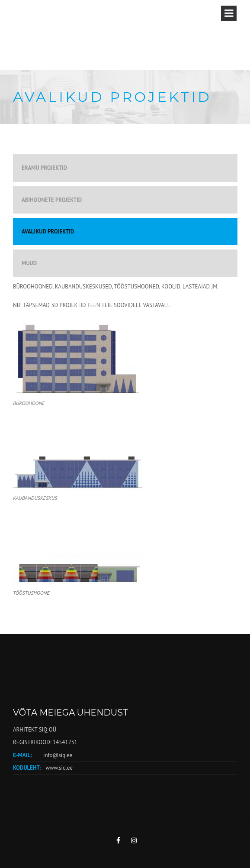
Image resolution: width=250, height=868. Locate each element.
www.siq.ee (59, 768)
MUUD (29, 263)
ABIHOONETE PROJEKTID (52, 200)
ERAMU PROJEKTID (44, 168)
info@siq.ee (58, 755)
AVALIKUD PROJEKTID (48, 232)
